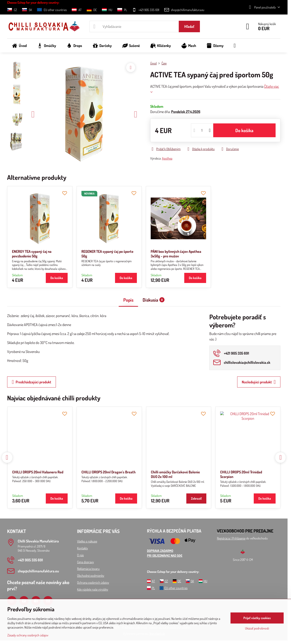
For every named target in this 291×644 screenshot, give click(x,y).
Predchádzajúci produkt (32, 382)
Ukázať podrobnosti (257, 628)
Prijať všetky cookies (257, 618)
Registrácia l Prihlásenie (231, 538)
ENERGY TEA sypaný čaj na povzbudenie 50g (32, 254)
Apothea (167, 158)
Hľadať (189, 26)
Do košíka (244, 130)
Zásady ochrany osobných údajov (28, 635)
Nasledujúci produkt (259, 382)
